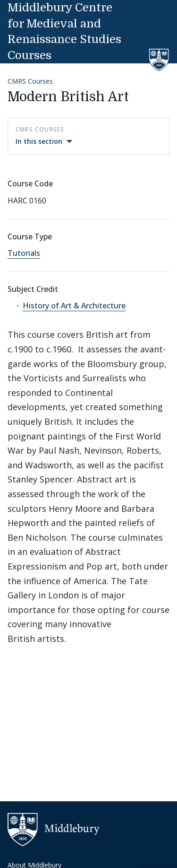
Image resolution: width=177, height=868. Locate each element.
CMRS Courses (30, 81)
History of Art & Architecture (74, 306)
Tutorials (24, 253)
